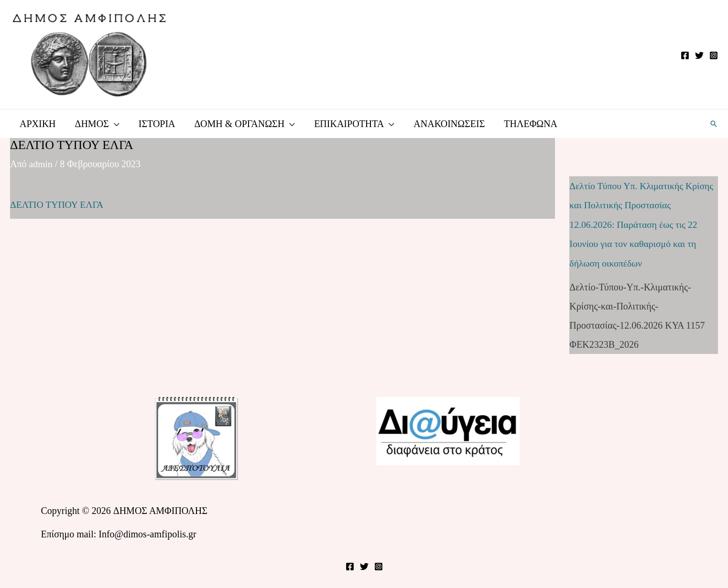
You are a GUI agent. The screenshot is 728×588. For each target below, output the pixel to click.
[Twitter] (699, 55)
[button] (714, 124)
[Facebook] (685, 55)
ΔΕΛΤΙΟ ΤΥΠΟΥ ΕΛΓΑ (57, 204)
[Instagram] (714, 55)
